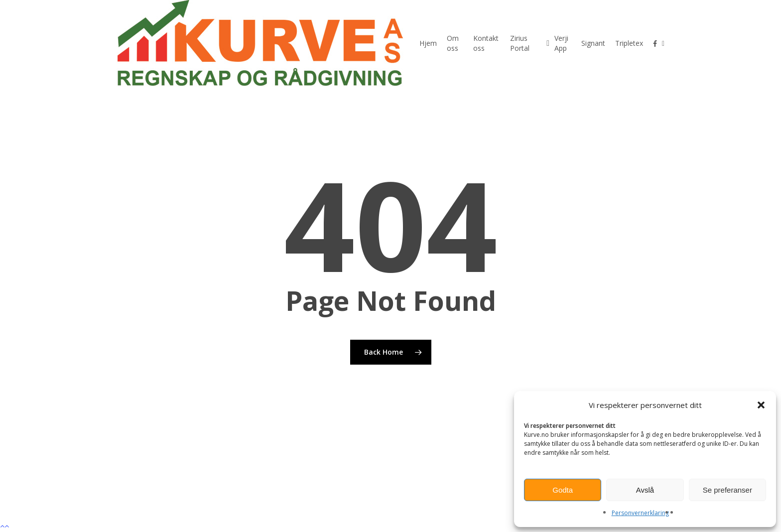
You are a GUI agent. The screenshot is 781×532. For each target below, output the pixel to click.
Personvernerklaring (640, 513)
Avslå (645, 490)
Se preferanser (727, 490)
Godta (563, 490)
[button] (761, 405)
